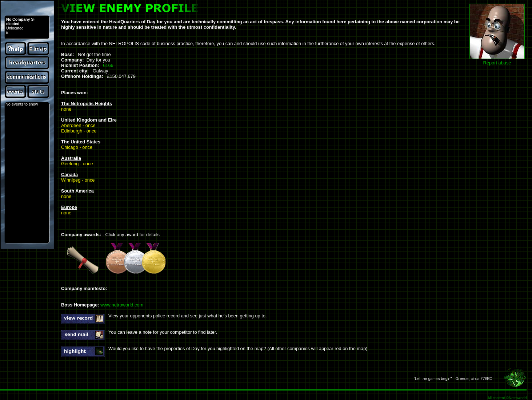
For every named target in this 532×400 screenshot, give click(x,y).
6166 (108, 65)
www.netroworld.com (122, 305)
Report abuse (497, 63)
